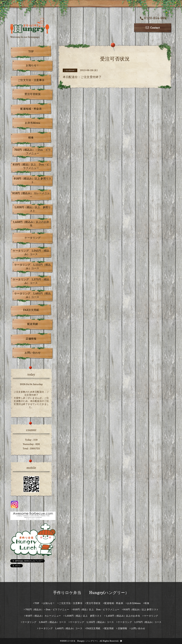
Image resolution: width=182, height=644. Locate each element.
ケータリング (33, 238)
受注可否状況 (33, 94)
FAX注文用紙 (31, 310)
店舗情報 (31, 339)
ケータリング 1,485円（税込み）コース (33, 295)
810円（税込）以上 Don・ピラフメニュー (31, 166)
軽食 (31, 138)
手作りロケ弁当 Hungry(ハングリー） (91, 593)
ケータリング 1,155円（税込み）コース (33, 267)
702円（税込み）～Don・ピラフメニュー (33, 152)
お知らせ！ (33, 65)
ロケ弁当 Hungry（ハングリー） (83, 641)
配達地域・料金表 (31, 109)
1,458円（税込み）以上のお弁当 (31, 224)
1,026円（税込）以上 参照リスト (33, 209)
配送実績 (33, 324)
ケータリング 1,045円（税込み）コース (31, 252)
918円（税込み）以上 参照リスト (33, 180)
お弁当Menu (33, 123)
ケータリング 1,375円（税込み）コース (31, 281)
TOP (31, 52)
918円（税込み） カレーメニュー (31, 195)
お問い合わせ (33, 353)
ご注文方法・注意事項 (31, 80)
